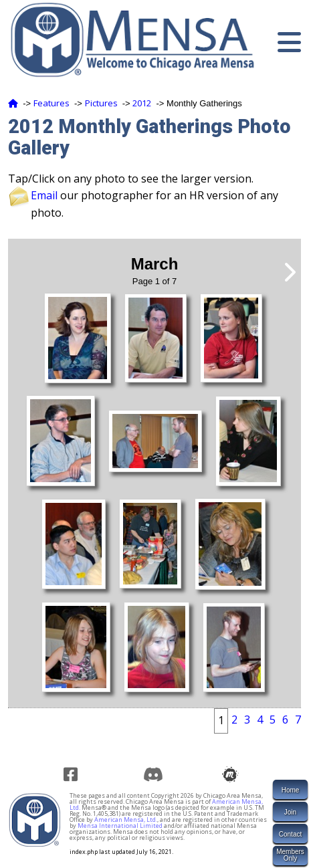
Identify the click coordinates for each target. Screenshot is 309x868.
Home (291, 790)
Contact (290, 834)
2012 (142, 103)
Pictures (101, 103)
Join (290, 812)
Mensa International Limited (120, 826)
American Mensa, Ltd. (126, 820)
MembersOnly (290, 855)
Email (44, 195)
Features (51, 103)
